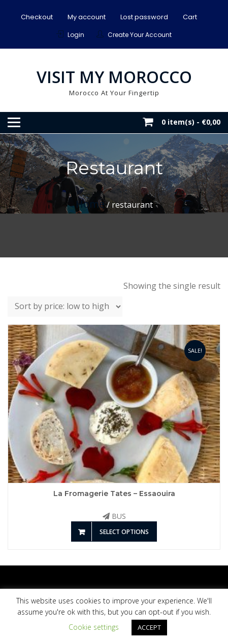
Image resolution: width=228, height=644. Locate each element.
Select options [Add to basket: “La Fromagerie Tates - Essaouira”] (124, 532)
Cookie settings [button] (94, 627)
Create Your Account (140, 35)
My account (87, 17)
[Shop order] (65, 307)
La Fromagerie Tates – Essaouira (114, 494)
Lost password (144, 17)
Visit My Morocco (114, 77)
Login (76, 35)
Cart (190, 17)
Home (90, 204)
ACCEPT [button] (149, 627)
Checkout (37, 17)
